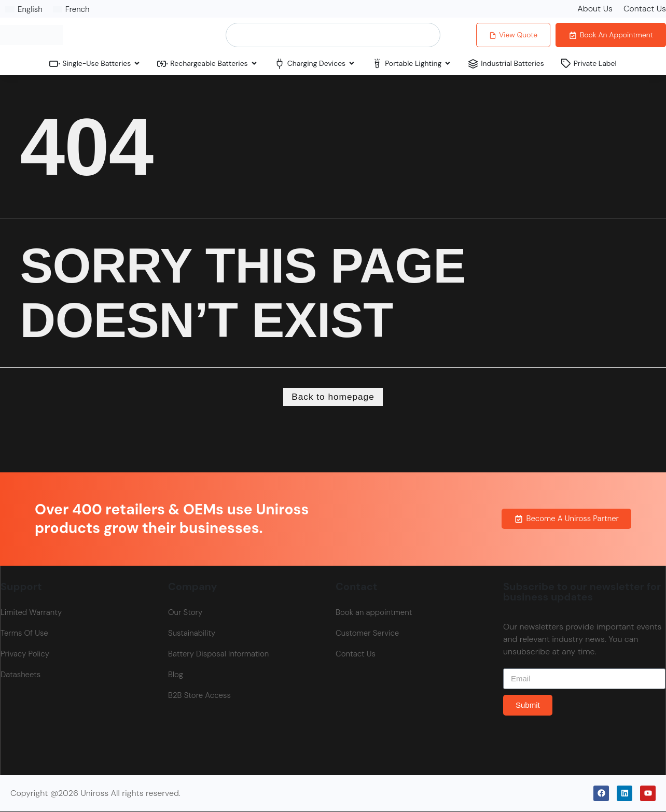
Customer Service (367, 634)
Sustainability (192, 634)
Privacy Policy (25, 655)
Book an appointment (374, 613)
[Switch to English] (24, 9)
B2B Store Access (199, 696)
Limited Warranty (31, 613)
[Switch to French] (71, 9)
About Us (595, 9)
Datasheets (20, 676)
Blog (176, 676)
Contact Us (645, 9)
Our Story (185, 613)
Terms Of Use (24, 634)
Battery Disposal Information (218, 655)
